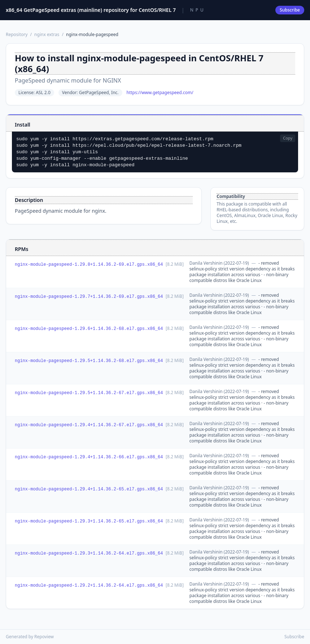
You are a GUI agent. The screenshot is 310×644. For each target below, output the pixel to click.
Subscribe (290, 10)
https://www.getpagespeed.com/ (160, 93)
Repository (17, 34)
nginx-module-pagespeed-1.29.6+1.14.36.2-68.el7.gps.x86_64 (89, 329)
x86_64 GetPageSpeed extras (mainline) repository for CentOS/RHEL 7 (91, 10)
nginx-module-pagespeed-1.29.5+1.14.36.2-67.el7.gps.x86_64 (89, 393)
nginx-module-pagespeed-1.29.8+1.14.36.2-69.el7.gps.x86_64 (89, 265)
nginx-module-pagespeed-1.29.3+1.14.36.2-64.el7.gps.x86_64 (89, 553)
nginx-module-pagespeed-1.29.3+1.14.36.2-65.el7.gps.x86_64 (89, 521)
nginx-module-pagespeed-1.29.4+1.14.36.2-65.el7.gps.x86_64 (89, 489)
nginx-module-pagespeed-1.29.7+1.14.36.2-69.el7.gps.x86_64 (89, 297)
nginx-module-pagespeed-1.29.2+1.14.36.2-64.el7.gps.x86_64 (89, 586)
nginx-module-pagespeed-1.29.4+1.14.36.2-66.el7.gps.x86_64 (89, 457)
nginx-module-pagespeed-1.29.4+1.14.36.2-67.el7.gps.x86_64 (89, 425)
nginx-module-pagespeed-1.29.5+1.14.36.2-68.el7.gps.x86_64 (89, 361)
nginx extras (47, 34)
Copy (288, 138)
